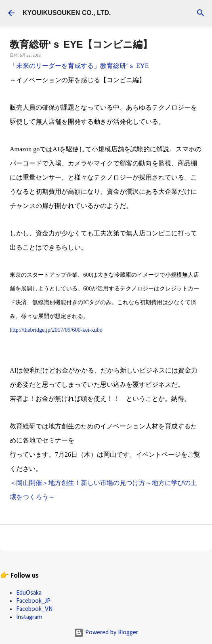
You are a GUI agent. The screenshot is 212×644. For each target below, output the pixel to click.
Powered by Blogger (106, 633)
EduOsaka (29, 593)
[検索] (201, 13)
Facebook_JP (33, 601)
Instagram (29, 617)
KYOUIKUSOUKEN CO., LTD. (67, 13)
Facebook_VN (34, 609)
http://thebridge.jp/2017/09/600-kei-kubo (56, 330)
